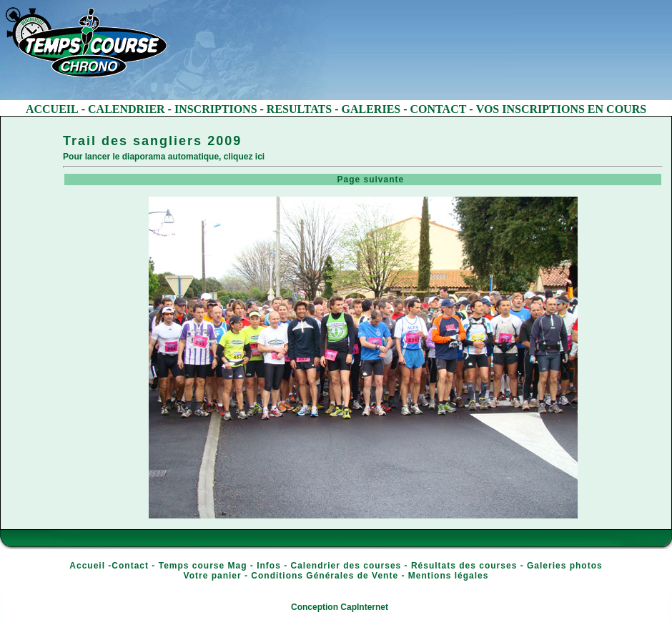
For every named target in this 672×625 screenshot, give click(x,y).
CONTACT (439, 109)
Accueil (87, 566)
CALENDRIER (127, 109)
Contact (130, 566)
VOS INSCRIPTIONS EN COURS (561, 109)
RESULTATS (299, 109)
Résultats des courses (464, 566)
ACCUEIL (52, 109)
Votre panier (213, 576)
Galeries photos (565, 566)
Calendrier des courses (346, 566)
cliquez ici (244, 157)
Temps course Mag (203, 566)
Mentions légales (449, 576)
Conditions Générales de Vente (325, 576)
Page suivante (364, 179)
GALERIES (371, 109)
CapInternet (364, 607)
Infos (269, 566)
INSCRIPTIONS (216, 109)
